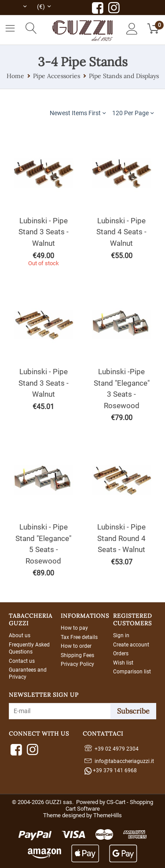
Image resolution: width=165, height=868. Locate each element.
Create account (131, 645)
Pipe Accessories (57, 76)
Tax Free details (79, 637)
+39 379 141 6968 (111, 771)
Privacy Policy (77, 664)
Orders (121, 654)
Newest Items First (78, 113)
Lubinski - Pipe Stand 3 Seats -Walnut (44, 383)
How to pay (74, 628)
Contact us (22, 661)
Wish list (123, 663)
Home (15, 76)
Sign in (121, 635)
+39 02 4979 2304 (112, 748)
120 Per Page (133, 113)
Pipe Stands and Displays (124, 76)
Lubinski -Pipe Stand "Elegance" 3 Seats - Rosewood (122, 389)
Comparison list (132, 672)
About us (20, 635)
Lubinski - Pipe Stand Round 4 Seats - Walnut (121, 538)
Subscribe (133, 711)
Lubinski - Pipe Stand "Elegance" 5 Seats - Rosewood (43, 544)
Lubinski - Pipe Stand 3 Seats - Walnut (44, 232)
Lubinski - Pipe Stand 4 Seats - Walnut (121, 232)
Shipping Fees (77, 655)
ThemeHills (108, 815)
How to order (76, 646)
